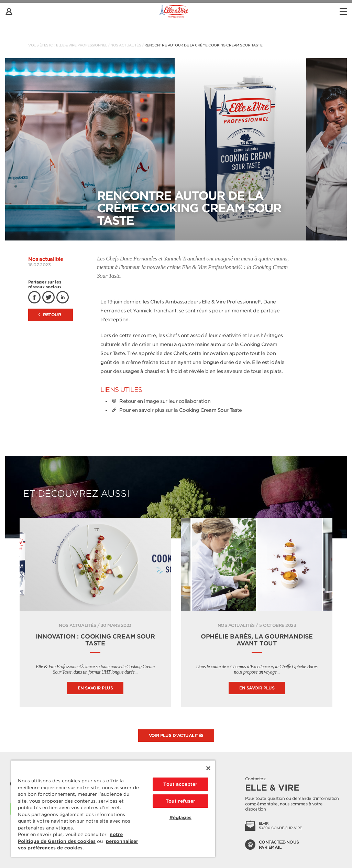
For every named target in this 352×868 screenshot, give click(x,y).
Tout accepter (180, 784)
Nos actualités (126, 45)
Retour (50, 315)
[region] (113, 808)
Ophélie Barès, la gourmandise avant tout (257, 640)
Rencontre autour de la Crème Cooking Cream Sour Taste (203, 45)
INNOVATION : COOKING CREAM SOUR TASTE (95, 640)
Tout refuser (181, 801)
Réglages (180, 818)
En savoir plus (95, 688)
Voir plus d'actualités (176, 735)
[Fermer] (208, 768)
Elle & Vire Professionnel (82, 45)
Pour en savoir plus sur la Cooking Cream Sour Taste (176, 410)
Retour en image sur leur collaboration (161, 401)
